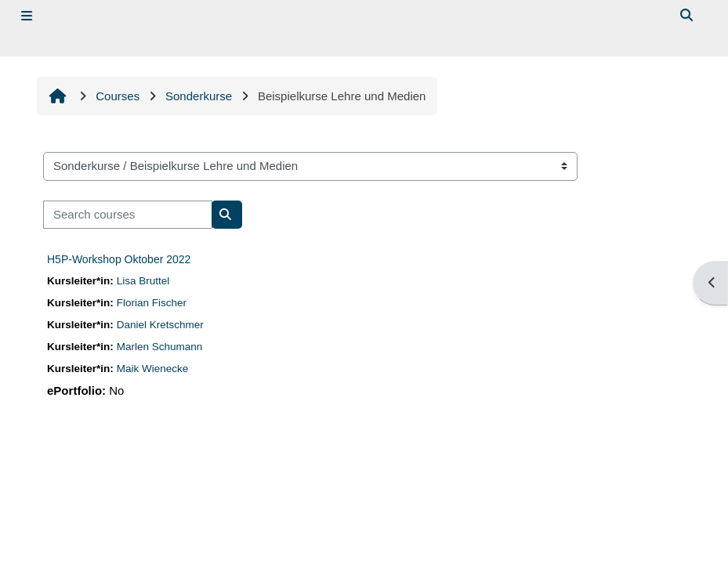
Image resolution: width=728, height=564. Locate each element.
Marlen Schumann (160, 347)
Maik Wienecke (153, 369)
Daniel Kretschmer (160, 325)
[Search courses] (128, 215)
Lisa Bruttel (143, 281)
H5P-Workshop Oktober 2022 (119, 259)
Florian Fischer (152, 303)
